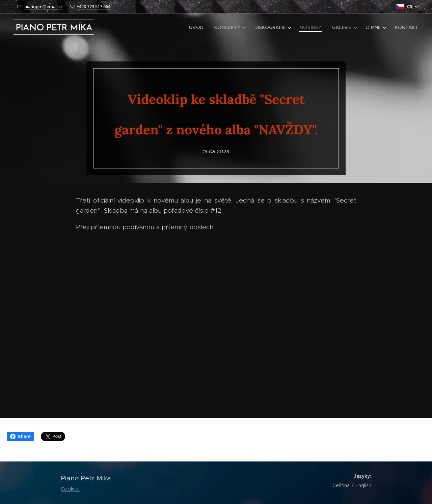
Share (20, 436)
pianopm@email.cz (43, 6)
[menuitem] (198, 27)
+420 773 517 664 (93, 6)
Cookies (70, 489)
